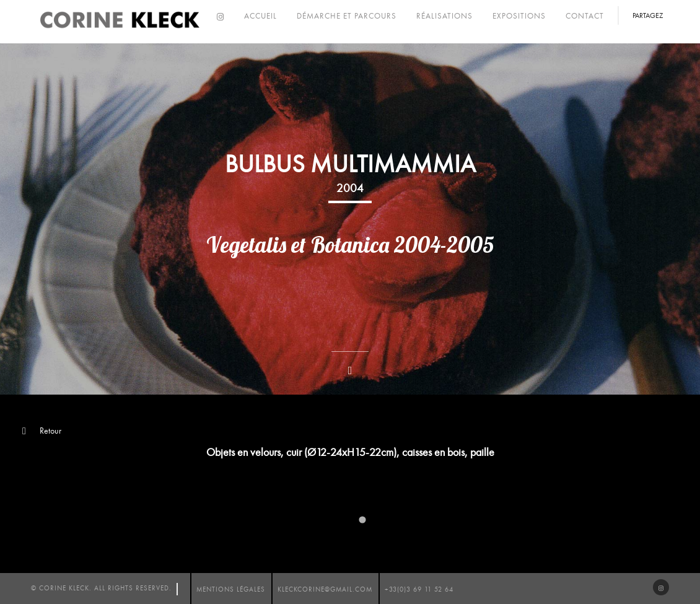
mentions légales (231, 589)
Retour (42, 431)
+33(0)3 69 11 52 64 (419, 589)
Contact (585, 16)
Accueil (260, 16)
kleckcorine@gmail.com (325, 589)
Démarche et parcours (347, 16)
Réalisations (444, 16)
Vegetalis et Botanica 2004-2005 (350, 245)
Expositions (519, 16)
